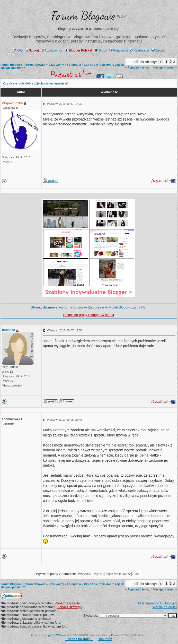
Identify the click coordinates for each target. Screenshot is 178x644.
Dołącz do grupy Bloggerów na (88, 315)
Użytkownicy (52, 50)
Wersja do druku (165, 607)
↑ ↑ (79, 639)
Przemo (115, 635)
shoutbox (105, 639)
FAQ (18, 50)
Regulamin (119, 50)
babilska (8, 330)
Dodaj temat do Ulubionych (157, 603)
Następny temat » (165, 67)
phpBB (49, 635)
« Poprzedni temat (137, 67)
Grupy (101, 50)
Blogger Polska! (78, 50)
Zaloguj (158, 50)
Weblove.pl (63, 635)
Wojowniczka (12, 103)
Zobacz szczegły (67, 603)
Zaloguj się (96, 307)
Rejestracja (139, 50)
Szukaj (32, 50)
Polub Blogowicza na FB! (128, 307)
